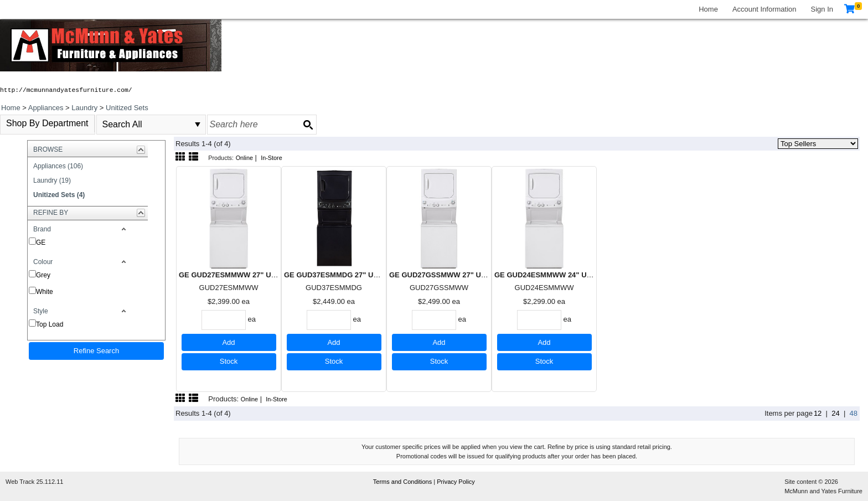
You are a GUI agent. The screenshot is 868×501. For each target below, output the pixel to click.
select (198, 125)
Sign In (822, 9)
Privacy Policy (456, 482)
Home (708, 9)
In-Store (272, 158)
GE (41, 242)
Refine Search (96, 351)
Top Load (50, 324)
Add (228, 342)
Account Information (764, 9)
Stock (229, 361)
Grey (43, 275)
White (45, 292)
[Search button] (308, 125)
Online (244, 158)
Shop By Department (47, 123)
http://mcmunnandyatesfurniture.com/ (66, 90)
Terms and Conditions (403, 482)
